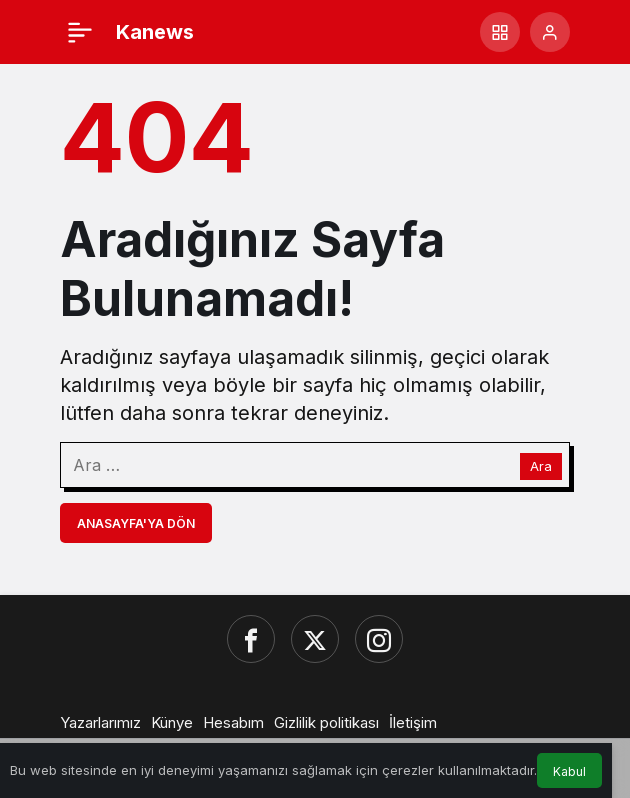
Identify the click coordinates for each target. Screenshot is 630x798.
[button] (500, 32)
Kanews (155, 32)
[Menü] (80, 32)
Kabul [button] (569, 771)
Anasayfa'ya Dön (136, 523)
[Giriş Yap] (550, 32)
